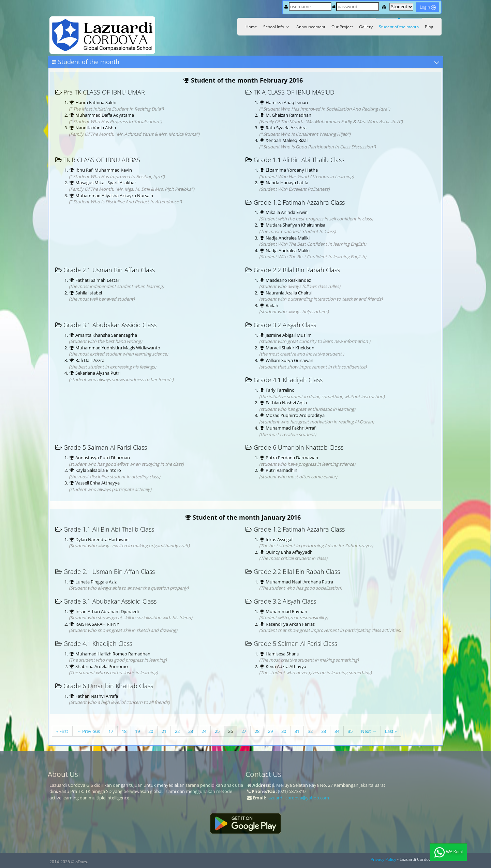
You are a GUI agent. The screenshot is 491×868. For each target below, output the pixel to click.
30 (284, 731)
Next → (369, 731)
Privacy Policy (383, 859)
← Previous (88, 731)
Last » (391, 731)
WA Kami (448, 852)
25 (217, 731)
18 (124, 731)
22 (177, 731)
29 (270, 731)
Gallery (366, 27)
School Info (277, 27)
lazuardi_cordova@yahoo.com (298, 798)
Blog (429, 27)
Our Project (342, 27)
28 (257, 731)
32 (310, 731)
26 (230, 731)
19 (137, 731)
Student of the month (399, 27)
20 (151, 731)
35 (350, 731)
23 (191, 731)
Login (428, 7)
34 (337, 731)
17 (111, 731)
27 (244, 731)
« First (62, 731)
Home (251, 27)
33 (324, 731)
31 (297, 731)
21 (164, 731)
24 (204, 731)
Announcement (311, 27)
